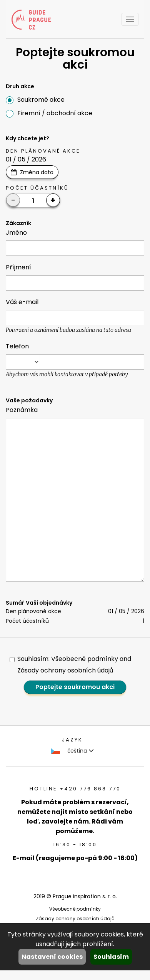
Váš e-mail (22, 302)
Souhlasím (111, 957)
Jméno (16, 233)
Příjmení (18, 267)
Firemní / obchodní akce (49, 113)
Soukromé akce (35, 100)
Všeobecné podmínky (75, 909)
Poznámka (22, 410)
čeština (72, 751)
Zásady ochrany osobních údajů (75, 919)
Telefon (17, 346)
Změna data (37, 172)
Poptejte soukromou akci (75, 687)
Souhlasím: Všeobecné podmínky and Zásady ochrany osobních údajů (70, 665)
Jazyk (72, 740)
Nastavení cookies (52, 957)
